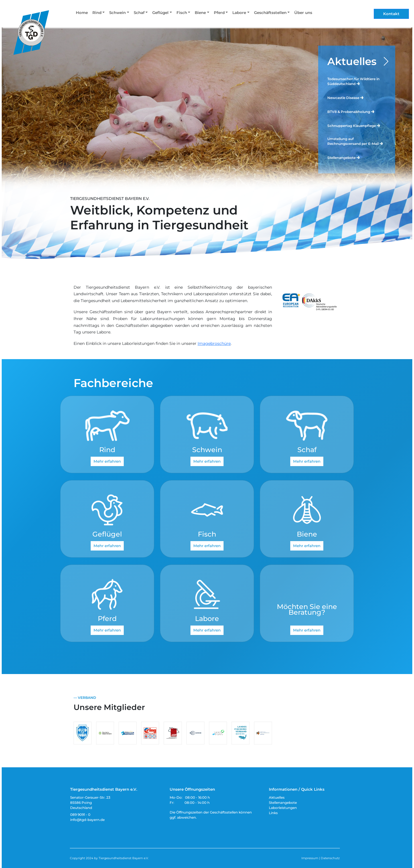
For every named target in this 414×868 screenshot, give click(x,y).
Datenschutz (330, 858)
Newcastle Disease (346, 97)
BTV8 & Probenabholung (351, 111)
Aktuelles (352, 61)
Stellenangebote (344, 157)
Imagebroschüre (214, 343)
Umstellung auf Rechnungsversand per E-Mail (355, 141)
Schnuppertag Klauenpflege (354, 125)
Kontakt (391, 14)
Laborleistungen (283, 808)
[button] (99, 14)
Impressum (310, 858)
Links (273, 813)
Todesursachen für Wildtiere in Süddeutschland (353, 81)
